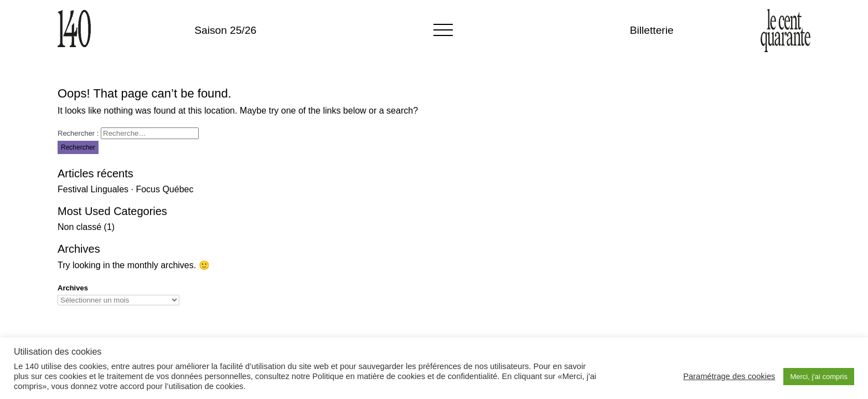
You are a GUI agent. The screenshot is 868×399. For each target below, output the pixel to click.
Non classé (79, 227)
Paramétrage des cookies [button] (729, 376)
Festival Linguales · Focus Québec (125, 189)
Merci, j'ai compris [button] (819, 377)
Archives (73, 288)
